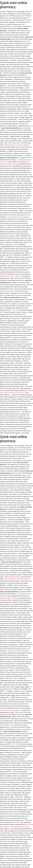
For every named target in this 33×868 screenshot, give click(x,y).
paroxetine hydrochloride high (9, 164)
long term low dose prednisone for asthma (16, 393)
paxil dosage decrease (7, 291)
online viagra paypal (14, 143)
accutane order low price (14, 217)
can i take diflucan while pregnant (17, 115)
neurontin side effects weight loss (11, 276)
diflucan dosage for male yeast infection (17, 145)
